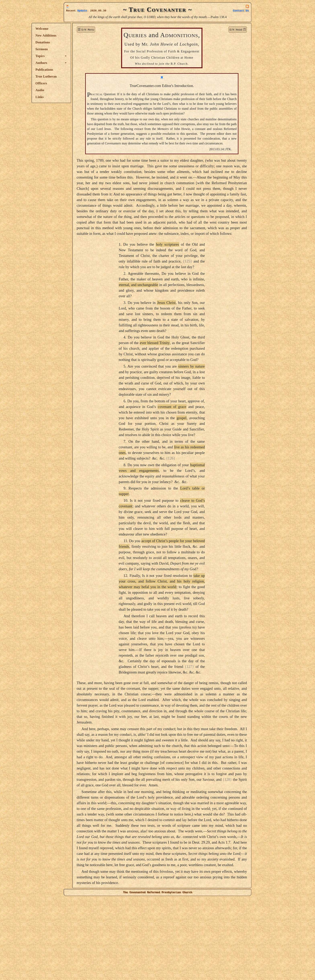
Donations (75, 42)
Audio (72, 90)
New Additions (78, 35)
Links (72, 97)
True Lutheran (78, 76)
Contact (241, 11)
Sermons (74, 49)
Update (82, 11)
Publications (77, 70)
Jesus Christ (182, 340)
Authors (74, 63)
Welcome (74, 29)
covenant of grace (188, 444)
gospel (198, 455)
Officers (74, 83)
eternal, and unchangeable (155, 322)
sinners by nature (208, 403)
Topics (72, 56)
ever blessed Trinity (171, 380)
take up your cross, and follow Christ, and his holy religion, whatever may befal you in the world (178, 618)
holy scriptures (184, 281)
